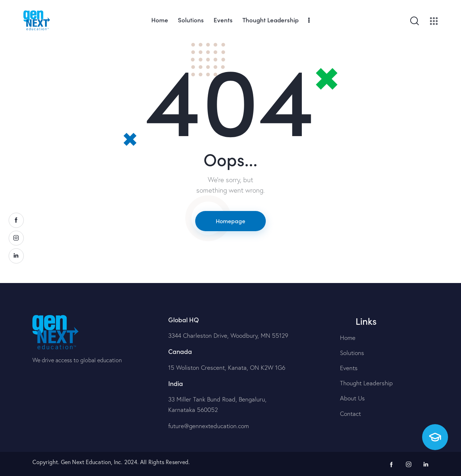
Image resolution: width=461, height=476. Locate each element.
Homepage (230, 221)
